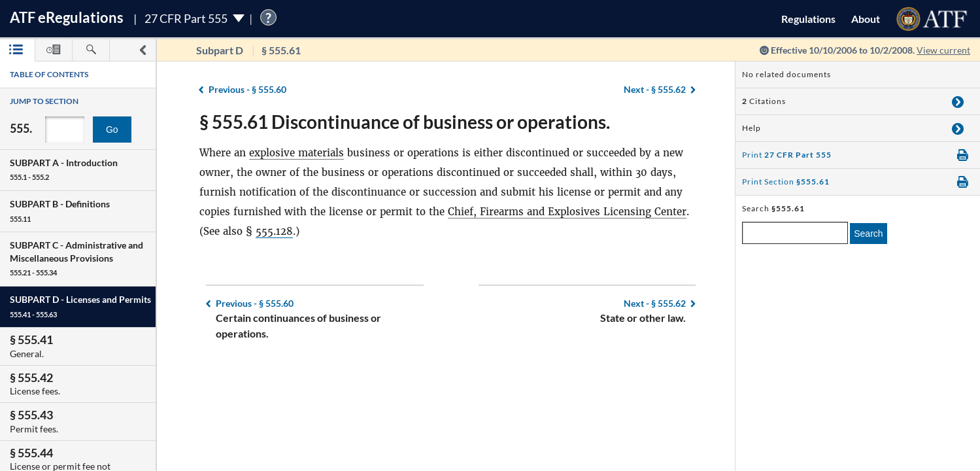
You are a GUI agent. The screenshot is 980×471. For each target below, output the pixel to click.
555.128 (274, 231)
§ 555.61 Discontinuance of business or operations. (405, 122)
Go (112, 130)
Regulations (808, 19)
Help (752, 128)
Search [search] (868, 234)
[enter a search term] (795, 233)
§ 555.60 (247, 89)
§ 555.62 (655, 89)
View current (943, 50)
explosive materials (296, 153)
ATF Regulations (67, 17)
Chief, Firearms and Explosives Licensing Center (567, 212)
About (866, 19)
